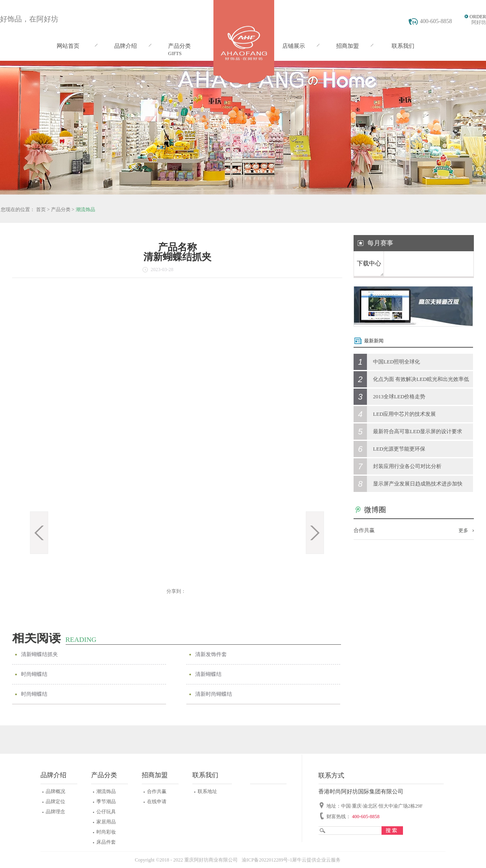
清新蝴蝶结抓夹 (39, 654)
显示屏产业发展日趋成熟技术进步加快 (418, 484)
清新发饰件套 (211, 654)
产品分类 (61, 210)
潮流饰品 (85, 210)
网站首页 (68, 46)
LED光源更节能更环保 (399, 449)
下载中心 (369, 263)
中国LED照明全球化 (396, 362)
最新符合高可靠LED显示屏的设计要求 (418, 431)
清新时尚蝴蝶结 (214, 694)
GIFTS (175, 53)
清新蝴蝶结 (208, 674)
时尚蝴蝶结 (34, 674)
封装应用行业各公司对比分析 (407, 466)
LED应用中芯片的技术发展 (404, 414)
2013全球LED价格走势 (399, 397)
